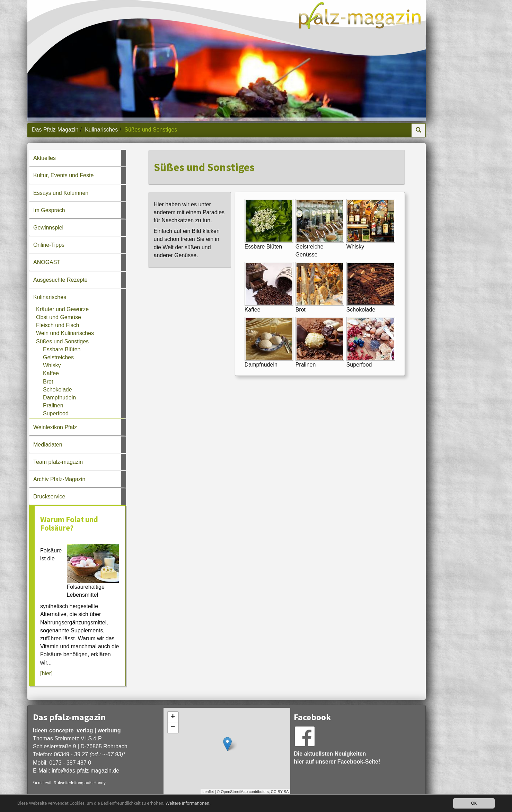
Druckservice (49, 497)
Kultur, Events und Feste (63, 175)
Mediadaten (48, 445)
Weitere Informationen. (188, 803)
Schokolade (58, 390)
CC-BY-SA (280, 792)
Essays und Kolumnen (61, 193)
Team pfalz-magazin (58, 462)
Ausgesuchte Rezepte (60, 280)
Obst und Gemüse (59, 317)
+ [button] (173, 717)
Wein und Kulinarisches (65, 333)
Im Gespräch (49, 210)
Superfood (56, 413)
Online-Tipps (49, 245)
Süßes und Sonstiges (62, 341)
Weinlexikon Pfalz (55, 427)
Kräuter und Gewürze (62, 309)
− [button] (173, 728)
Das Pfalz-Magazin (55, 130)
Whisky (52, 365)
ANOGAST (47, 262)
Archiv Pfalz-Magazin (59, 479)
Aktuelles (45, 158)
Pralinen (53, 405)
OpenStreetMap (234, 792)
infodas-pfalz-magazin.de (85, 771)
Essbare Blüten (62, 349)
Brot (48, 382)
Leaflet (208, 792)
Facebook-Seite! (359, 762)
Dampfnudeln (59, 398)
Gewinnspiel (48, 228)
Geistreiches (58, 357)
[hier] (46, 673)
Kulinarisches (101, 130)
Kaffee (51, 373)
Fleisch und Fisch (58, 325)
